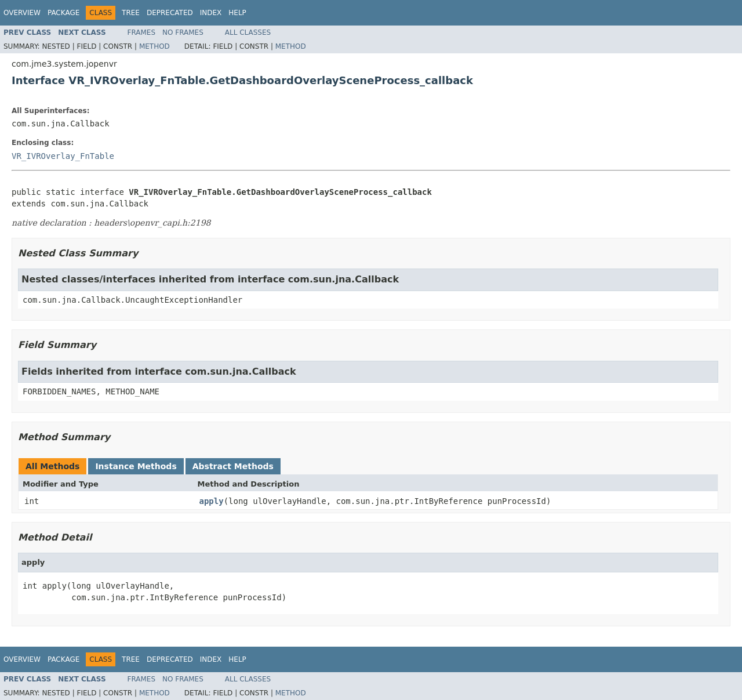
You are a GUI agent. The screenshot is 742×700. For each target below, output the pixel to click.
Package (63, 13)
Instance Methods (136, 466)
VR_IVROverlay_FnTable (63, 156)
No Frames (183, 32)
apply (212, 501)
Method (154, 46)
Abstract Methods (233, 466)
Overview (22, 13)
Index (211, 13)
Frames (142, 32)
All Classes (248, 32)
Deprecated (170, 13)
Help (237, 13)
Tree (131, 13)
